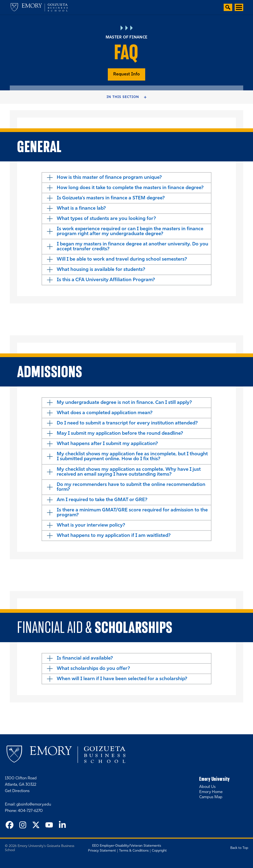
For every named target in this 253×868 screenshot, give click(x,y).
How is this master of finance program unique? (109, 178)
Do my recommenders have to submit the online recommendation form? (131, 487)
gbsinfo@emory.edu (34, 805)
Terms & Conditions (134, 851)
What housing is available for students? (101, 270)
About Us (207, 787)
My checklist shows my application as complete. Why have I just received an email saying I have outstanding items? (129, 472)
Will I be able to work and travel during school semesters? (122, 259)
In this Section (123, 97)
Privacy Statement (102, 851)
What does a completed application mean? (105, 413)
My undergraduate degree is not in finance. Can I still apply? (124, 403)
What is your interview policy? (91, 525)
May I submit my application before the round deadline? (120, 434)
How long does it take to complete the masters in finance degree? (130, 188)
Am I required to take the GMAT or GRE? (102, 500)
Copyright (159, 851)
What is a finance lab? (81, 208)
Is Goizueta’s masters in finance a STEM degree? (111, 198)
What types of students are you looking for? (106, 219)
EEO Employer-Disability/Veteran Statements (127, 846)
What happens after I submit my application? (107, 444)
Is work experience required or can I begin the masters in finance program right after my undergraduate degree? (130, 231)
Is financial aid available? (85, 658)
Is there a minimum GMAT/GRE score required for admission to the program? (132, 513)
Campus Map (211, 797)
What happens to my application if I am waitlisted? (114, 536)
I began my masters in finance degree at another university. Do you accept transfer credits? (132, 247)
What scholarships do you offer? (93, 669)
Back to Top (239, 848)
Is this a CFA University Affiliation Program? (106, 280)
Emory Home (211, 792)
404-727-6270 (30, 811)
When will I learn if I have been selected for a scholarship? (122, 679)
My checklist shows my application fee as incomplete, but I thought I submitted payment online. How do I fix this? (132, 457)
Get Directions (17, 791)
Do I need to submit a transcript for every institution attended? (127, 423)
